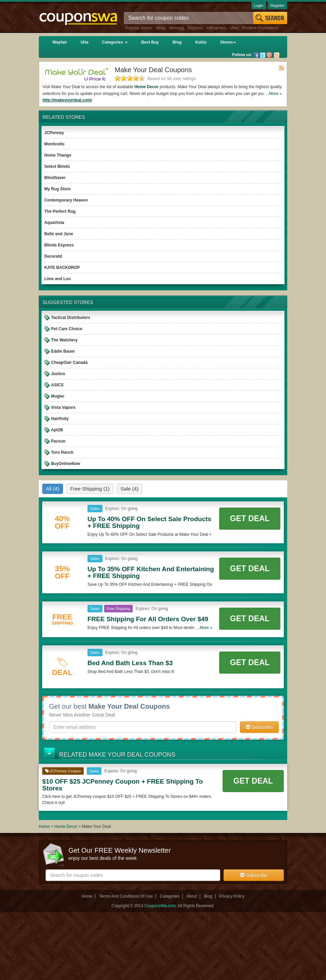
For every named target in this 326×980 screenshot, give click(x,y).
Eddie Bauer (63, 351)
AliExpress (216, 28)
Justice (58, 374)
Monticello (54, 144)
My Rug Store (57, 189)
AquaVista (54, 223)
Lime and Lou (58, 279)
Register (278, 5)
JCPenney (54, 133)
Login (259, 5)
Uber (234, 28)
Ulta (85, 42)
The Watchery (64, 340)
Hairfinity (60, 419)
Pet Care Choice (67, 329)
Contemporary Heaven (66, 200)
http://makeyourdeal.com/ (67, 100)
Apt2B (57, 430)
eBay (160, 28)
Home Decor (146, 87)
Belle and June (59, 234)
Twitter (263, 55)
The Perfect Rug (60, 211)
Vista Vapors (63, 407)
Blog (177, 42)
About (192, 896)
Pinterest (269, 55)
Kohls (201, 42)
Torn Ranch (62, 452)
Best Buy (150, 42)
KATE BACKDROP (62, 268)
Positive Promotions (260, 28)
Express (195, 28)
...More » (274, 94)
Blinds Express (59, 245)
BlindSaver (55, 178)
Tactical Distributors (71, 318)
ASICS (57, 385)
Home (44, 826)
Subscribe (259, 727)
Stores (228, 42)
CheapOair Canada (69, 363)
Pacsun (58, 441)
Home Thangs (58, 155)
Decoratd (53, 256)
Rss (277, 55)
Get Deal (250, 518)
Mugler (58, 396)
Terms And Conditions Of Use (126, 896)
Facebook (256, 55)
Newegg (176, 28)
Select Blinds (57, 166)
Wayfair (60, 42)
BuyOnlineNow (66, 464)
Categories (115, 42)
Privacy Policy (232, 896)
